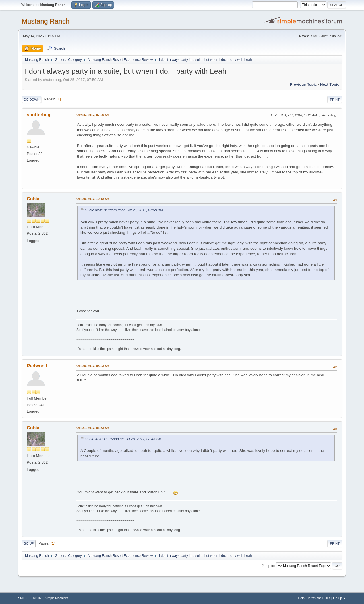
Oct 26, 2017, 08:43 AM (93, 366)
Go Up (29, 543)
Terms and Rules (319, 598)
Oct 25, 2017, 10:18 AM (93, 199)
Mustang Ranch (45, 21)
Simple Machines (57, 598)
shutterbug (39, 115)
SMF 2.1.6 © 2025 (31, 598)
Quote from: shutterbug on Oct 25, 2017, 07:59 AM (124, 210)
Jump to (268, 566)
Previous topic (303, 84)
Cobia (33, 199)
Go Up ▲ (339, 598)
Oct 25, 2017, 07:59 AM (93, 115)
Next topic (330, 84)
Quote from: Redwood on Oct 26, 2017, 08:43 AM (123, 439)
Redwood (37, 366)
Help (301, 598)
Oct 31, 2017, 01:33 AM (93, 428)
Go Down (32, 100)
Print (335, 100)
